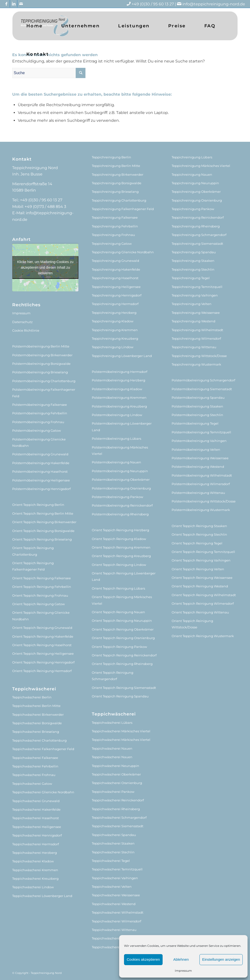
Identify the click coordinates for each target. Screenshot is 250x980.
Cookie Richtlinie (26, 330)
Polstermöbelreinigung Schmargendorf (203, 380)
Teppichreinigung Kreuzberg (115, 338)
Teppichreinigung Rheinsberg (196, 226)
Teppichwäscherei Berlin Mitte (36, 706)
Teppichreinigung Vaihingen (195, 295)
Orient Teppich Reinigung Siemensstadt (124, 688)
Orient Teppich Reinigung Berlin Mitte (43, 513)
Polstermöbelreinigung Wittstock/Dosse (204, 501)
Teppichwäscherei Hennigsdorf (37, 835)
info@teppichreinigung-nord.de (214, 4)
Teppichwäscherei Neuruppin (115, 766)
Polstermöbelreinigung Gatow (36, 430)
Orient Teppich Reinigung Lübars (118, 588)
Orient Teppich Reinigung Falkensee (42, 578)
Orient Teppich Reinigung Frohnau (40, 595)
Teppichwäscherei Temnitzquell (117, 869)
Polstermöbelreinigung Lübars (116, 439)
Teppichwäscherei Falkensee (35, 758)
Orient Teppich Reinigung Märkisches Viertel (122, 600)
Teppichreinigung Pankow (193, 209)
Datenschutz (22, 322)
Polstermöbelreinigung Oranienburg (121, 488)
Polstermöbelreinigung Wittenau (198, 493)
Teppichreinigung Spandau (194, 252)
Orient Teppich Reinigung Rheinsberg (122, 664)
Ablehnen (181, 959)
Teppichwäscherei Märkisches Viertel (121, 731)
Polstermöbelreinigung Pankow (117, 497)
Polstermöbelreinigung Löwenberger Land (122, 427)
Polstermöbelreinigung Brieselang (40, 372)
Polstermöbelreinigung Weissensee (200, 458)
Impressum (183, 971)
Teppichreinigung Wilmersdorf (196, 338)
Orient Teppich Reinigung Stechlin (199, 534)
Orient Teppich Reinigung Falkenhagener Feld (33, 566)
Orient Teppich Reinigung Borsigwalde (43, 531)
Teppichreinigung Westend (193, 321)
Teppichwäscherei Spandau (114, 835)
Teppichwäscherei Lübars (112, 723)
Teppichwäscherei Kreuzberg (35, 878)
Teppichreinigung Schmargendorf (199, 235)
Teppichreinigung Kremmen (115, 330)
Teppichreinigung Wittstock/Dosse (199, 356)
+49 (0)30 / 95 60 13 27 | (157, 4)
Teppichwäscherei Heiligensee (37, 827)
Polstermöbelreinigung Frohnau (38, 422)
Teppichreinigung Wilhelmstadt (197, 330)
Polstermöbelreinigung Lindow (117, 415)
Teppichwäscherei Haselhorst (36, 818)
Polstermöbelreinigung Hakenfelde (41, 463)
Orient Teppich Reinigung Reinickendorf (124, 655)
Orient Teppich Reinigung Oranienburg (123, 638)
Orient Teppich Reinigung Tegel (197, 543)
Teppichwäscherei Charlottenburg (39, 740)
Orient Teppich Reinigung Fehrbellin (42, 587)
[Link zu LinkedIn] (14, 4)
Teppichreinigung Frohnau (113, 235)
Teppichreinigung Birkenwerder (118, 174)
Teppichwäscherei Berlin (32, 697)
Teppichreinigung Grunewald (115, 261)
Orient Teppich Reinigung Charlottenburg (33, 551)
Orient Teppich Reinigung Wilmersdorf (203, 603)
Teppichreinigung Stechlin (193, 269)
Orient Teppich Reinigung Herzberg (120, 530)
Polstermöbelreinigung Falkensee (40, 405)
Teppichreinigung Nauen (192, 174)
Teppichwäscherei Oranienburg (117, 783)
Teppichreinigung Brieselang (115, 192)
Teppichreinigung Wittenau (194, 347)
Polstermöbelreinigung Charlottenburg (44, 381)
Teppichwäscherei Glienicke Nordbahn (43, 792)
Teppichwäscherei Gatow (32, 784)
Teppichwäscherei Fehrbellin (35, 766)
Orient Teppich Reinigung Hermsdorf (42, 671)
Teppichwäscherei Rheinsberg (116, 809)
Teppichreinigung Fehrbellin (115, 226)
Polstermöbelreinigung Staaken (197, 406)
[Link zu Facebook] (6, 4)
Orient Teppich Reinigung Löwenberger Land (124, 576)
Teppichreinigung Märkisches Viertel (201, 166)
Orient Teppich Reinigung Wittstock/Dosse (192, 624)
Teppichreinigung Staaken (193, 261)
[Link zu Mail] (21, 4)
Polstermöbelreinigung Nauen (116, 462)
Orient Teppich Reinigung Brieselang (42, 539)
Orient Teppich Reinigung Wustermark (203, 636)
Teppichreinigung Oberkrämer (196, 192)
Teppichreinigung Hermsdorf (115, 304)
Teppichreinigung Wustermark (196, 364)
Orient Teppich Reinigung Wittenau (200, 612)
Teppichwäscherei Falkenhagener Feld (43, 749)
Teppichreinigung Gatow (112, 244)
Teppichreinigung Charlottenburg (119, 200)
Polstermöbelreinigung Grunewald (40, 454)
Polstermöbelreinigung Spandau (198, 398)
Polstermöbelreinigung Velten (196, 449)
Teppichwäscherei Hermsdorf (36, 844)
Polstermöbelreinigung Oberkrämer (121, 480)
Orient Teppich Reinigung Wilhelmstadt (204, 595)
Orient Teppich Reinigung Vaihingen (201, 560)
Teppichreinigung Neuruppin (195, 183)
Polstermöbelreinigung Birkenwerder (42, 355)
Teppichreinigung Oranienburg (197, 200)
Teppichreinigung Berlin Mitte (116, 166)
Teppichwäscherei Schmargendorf (119, 817)
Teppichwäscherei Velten (112, 887)
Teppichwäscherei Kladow (33, 861)
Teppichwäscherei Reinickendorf (118, 800)
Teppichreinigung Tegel (191, 278)
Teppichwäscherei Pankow (113, 792)
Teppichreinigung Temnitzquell (197, 287)
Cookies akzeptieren (143, 959)
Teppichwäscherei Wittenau (114, 930)
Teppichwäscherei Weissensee (116, 895)
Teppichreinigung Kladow (113, 321)
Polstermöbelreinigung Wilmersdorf (201, 484)
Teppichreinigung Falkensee (115, 217)
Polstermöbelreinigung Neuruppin (120, 471)
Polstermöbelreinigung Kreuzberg (119, 406)
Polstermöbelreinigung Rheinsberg (120, 514)
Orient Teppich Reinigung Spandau (120, 696)
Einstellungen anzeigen (221, 959)
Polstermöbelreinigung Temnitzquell (201, 432)
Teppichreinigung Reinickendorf (198, 217)
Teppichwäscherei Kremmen (35, 870)
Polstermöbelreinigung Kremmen (119, 398)
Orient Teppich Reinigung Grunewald (42, 628)
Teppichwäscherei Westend (114, 904)
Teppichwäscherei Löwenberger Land (42, 896)
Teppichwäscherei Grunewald (36, 801)
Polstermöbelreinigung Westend (198, 467)
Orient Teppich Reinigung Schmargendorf (113, 676)
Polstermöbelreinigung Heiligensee (41, 480)
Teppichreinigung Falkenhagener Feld (123, 209)
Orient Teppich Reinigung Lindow (119, 565)
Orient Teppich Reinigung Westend (200, 586)
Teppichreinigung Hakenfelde (116, 269)
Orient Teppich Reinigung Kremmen (121, 547)
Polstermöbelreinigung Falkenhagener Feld (44, 393)
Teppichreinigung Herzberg (114, 313)
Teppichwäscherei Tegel (111, 861)
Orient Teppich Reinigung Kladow (119, 539)
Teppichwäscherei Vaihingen (115, 878)
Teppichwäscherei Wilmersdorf (116, 921)
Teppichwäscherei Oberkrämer (116, 774)
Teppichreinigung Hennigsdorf (117, 295)
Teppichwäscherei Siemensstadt (118, 826)
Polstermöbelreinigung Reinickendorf (122, 505)
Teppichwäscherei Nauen (112, 748)
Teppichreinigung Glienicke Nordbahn (123, 252)
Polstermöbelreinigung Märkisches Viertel (120, 450)
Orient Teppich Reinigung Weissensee (202, 578)
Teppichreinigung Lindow (113, 347)
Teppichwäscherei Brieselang (36, 732)
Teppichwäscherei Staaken (113, 843)
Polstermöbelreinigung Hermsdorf (120, 372)
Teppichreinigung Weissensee (196, 313)
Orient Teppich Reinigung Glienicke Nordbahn (41, 616)
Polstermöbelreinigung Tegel (195, 423)
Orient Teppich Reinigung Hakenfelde (43, 636)
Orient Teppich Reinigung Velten (198, 569)
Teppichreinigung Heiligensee (116, 287)
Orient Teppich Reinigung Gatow (38, 604)
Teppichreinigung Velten (192, 304)
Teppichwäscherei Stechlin (113, 852)
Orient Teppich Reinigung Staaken (199, 526)
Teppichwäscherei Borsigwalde (37, 723)
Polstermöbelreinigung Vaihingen (199, 441)
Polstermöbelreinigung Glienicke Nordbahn (39, 442)
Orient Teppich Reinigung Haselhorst (42, 645)
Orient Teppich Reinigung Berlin (38, 505)
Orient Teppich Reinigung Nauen (118, 612)
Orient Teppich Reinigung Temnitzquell (203, 552)
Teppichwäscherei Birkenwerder (38, 715)
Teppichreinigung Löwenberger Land (122, 356)
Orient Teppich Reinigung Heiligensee (43, 653)
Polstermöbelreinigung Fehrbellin (40, 413)
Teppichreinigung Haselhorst (115, 278)
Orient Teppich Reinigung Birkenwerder (44, 522)
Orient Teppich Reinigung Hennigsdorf (43, 662)
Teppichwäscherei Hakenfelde (36, 809)
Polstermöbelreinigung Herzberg (119, 380)
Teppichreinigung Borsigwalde (117, 183)
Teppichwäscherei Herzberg (35, 853)
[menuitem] (35, 26)
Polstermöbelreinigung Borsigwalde (41, 364)
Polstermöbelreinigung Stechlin (197, 415)
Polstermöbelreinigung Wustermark (201, 510)
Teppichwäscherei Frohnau (34, 775)
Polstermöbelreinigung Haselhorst (40, 471)
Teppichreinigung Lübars (192, 157)
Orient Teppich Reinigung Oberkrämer (123, 629)
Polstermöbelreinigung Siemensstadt (202, 389)
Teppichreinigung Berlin (111, 157)
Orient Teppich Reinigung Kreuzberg (121, 556)
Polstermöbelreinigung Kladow (117, 389)
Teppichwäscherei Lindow (33, 887)
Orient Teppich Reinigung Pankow (119, 647)
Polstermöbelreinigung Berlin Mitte (41, 346)
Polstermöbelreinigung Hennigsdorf (41, 489)
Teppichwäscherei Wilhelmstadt (118, 912)
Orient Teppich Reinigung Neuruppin (122, 621)
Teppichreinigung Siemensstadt (197, 244)
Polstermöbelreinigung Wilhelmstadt (202, 475)
